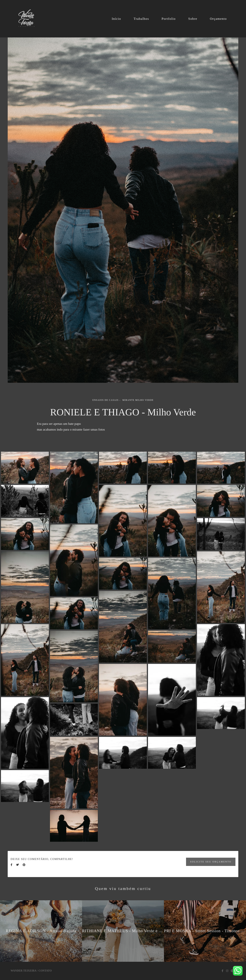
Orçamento (218, 19)
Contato (45, 971)
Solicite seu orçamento (211, 862)
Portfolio (169, 19)
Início (116, 19)
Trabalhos (141, 19)
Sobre (193, 19)
